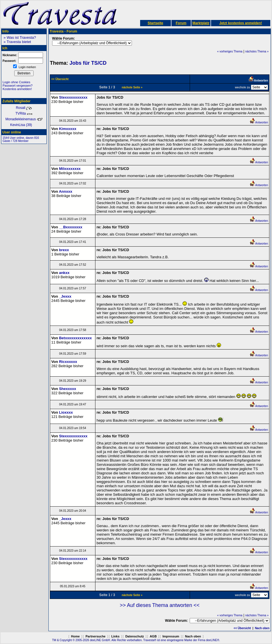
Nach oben (262, 628)
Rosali (24, 108)
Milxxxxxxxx (70, 169)
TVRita (24, 113)
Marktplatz (201, 23)
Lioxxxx (66, 412)
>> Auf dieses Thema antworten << (160, 605)
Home (75, 636)
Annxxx (66, 191)
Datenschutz (135, 636)
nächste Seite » (132, 87)
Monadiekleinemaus (24, 119)
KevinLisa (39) (24, 125)
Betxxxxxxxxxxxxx (75, 338)
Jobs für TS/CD (88, 63)
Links (115, 636)
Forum (181, 23)
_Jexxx (65, 296)
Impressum (171, 636)
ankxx (64, 273)
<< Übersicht (242, 628)
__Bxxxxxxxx (71, 227)
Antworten (259, 122)
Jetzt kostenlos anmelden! (241, 23)
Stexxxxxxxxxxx (73, 97)
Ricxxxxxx (68, 362)
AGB (153, 636)
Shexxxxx (68, 389)
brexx (64, 250)
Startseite (155, 23)
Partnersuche (95, 636)
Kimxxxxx (68, 129)
